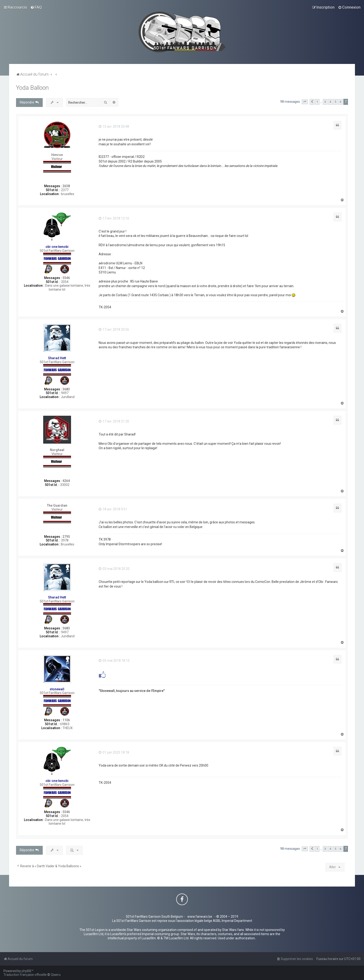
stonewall (57, 689)
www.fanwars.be (200, 917)
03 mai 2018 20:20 (114, 569)
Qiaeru (56, 975)
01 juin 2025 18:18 (114, 752)
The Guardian (57, 505)
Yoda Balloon (32, 88)
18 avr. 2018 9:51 (113, 509)
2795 (66, 537)
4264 (66, 481)
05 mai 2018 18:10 (114, 661)
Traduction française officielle (25, 975)
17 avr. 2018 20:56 (114, 329)
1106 (66, 720)
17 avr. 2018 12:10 (114, 218)
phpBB (26, 971)
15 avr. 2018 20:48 (114, 126)
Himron (57, 155)
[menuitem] (36, 7)
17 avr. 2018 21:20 (114, 421)
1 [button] (317, 102)
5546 (66, 278)
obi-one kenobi (57, 247)
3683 (66, 389)
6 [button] (340, 102)
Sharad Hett (57, 358)
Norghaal (57, 450)
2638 (66, 186)
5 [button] (335, 102)
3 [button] (325, 102)
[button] (305, 102)
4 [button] (330, 102)
